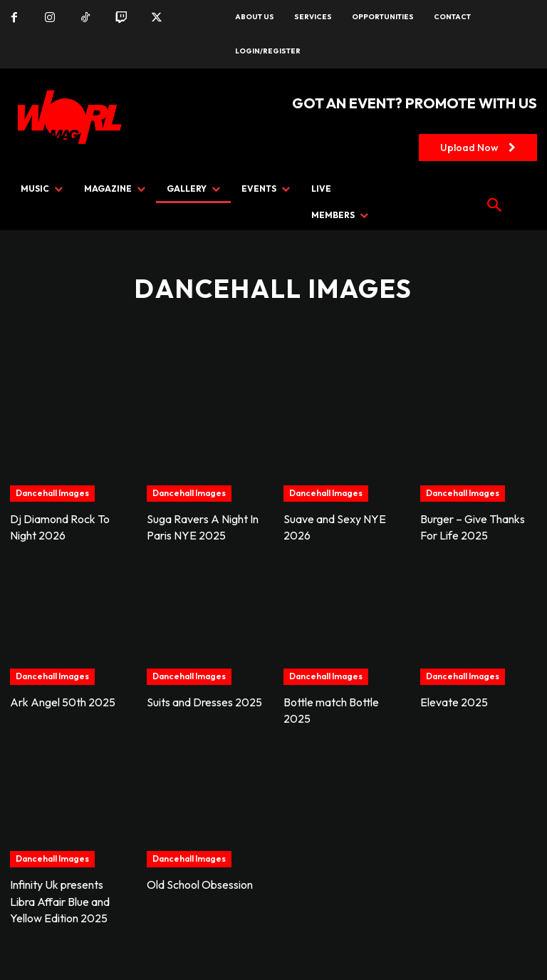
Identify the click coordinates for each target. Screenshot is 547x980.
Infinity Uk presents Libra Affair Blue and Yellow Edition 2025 (60, 897)
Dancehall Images (52, 493)
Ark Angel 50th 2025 (63, 700)
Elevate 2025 (454, 700)
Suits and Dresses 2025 (204, 700)
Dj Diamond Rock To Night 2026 (60, 527)
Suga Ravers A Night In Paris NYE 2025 (203, 527)
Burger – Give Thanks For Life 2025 (473, 527)
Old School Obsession (200, 881)
